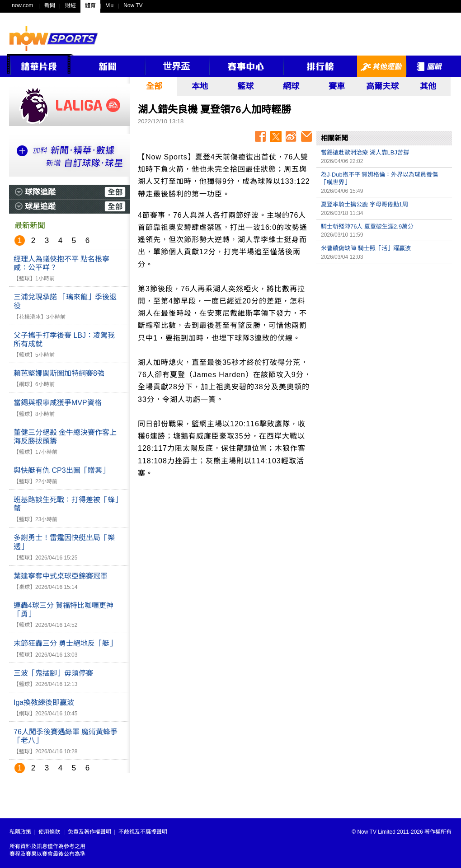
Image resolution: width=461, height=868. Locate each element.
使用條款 (49, 832)
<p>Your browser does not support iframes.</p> (384, 331)
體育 (90, 5)
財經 (71, 5)
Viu (110, 5)
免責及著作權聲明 (89, 832)
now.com (22, 5)
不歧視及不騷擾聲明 (143, 832)
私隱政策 (20, 832)
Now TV (133, 5)
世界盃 (176, 66)
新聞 (50, 5)
